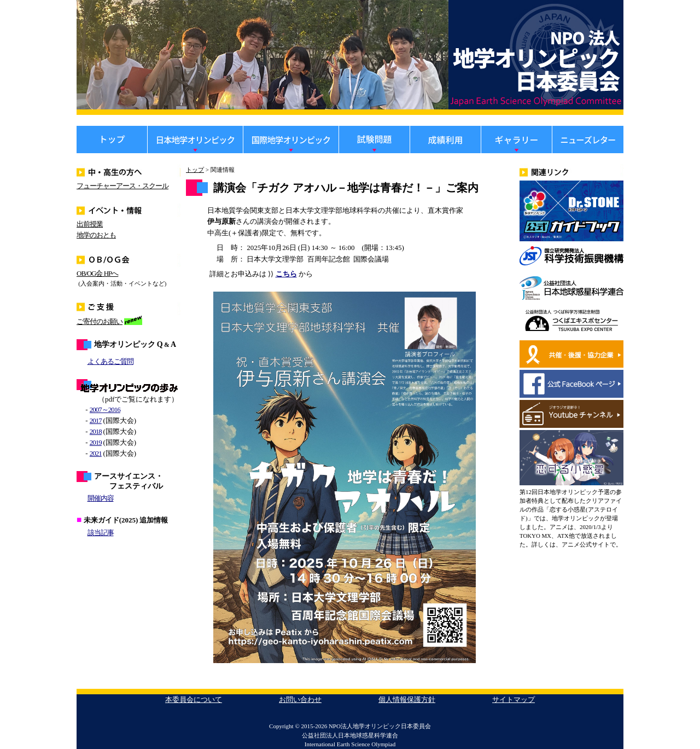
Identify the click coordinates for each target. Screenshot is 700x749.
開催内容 (101, 498)
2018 (96, 431)
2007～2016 (105, 410)
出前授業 (90, 224)
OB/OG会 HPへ (97, 273)
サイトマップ (514, 699)
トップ (195, 170)
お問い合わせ (300, 699)
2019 (96, 442)
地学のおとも (96, 235)
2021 (96, 453)
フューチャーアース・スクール (122, 186)
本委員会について (194, 699)
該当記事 (101, 533)
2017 (96, 420)
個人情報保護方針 (407, 699)
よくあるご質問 (110, 361)
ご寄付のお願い (100, 321)
